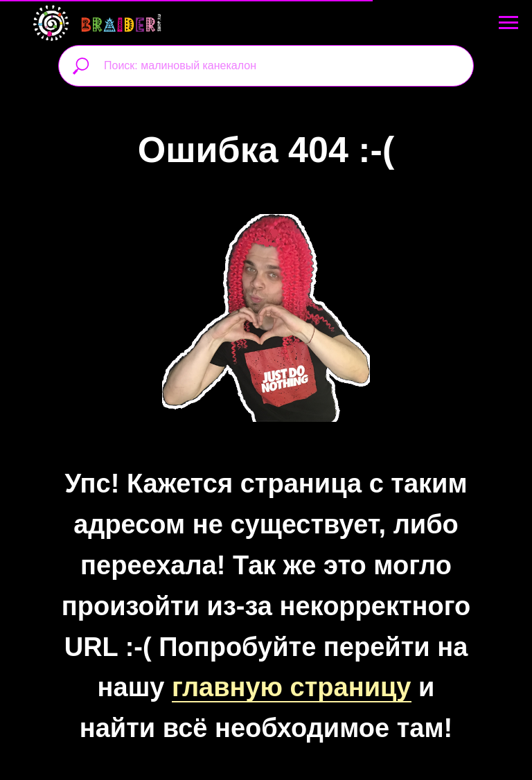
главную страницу (292, 687)
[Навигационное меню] (508, 23)
